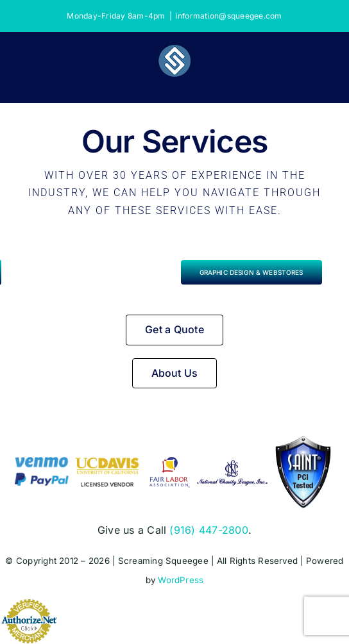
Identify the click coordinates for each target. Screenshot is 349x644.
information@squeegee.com (229, 16)
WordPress (181, 581)
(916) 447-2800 (209, 530)
